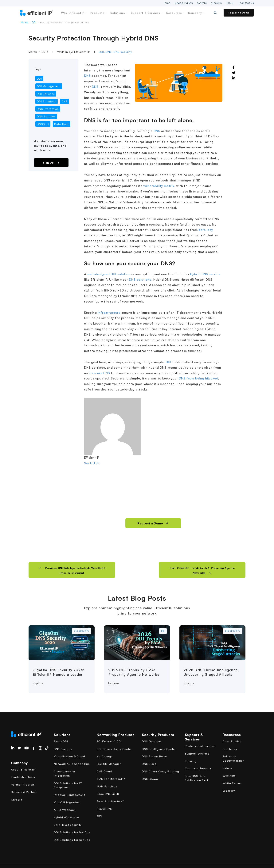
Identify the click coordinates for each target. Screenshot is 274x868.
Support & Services (147, 13)
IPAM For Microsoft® (111, 779)
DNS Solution (46, 116)
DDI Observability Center (114, 749)
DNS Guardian (152, 741)
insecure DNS (99, 373)
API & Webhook (65, 810)
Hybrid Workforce (66, 817)
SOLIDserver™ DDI (109, 741)
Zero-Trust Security (68, 825)
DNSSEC (43, 124)
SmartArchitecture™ (111, 801)
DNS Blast (149, 764)
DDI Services (46, 94)
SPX (99, 816)
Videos (227, 768)
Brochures (230, 749)
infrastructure (109, 313)
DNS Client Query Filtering (160, 771)
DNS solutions (140, 280)
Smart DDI (61, 741)
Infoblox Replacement (69, 795)
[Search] (218, 13)
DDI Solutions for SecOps (72, 840)
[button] (72, 570)
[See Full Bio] (103, 463)
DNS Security (123, 52)
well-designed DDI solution (109, 274)
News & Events (184, 3)
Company (196, 13)
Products (98, 13)
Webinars (229, 776)
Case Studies (232, 741)
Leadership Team (23, 777)
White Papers (232, 783)
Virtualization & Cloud (69, 756)
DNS (109, 52)
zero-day (206, 230)
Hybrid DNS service (205, 274)
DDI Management (49, 86)
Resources (175, 13)
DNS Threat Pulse (154, 756)
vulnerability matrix (159, 186)
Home (25, 22)
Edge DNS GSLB (108, 794)
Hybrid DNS (105, 809)
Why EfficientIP (74, 13)
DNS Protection (48, 109)
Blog (168, 3)
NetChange (105, 756)
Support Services (197, 754)
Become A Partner (24, 792)
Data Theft (62, 124)
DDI (34, 22)
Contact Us (247, 3)
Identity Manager (109, 764)
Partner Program (23, 784)
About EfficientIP (23, 769)
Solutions (119, 13)
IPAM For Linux (107, 786)
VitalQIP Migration (67, 802)
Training (191, 761)
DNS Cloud (104, 771)
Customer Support (198, 768)
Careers (202, 3)
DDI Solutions (47, 101)
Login (230, 3)
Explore (38, 683)
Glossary (217, 3)
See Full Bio (92, 463)
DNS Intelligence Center (159, 749)
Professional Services (200, 746)
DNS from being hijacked (199, 378)
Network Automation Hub (72, 764)
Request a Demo (239, 13)
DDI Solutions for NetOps (72, 832)
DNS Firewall (151, 779)
